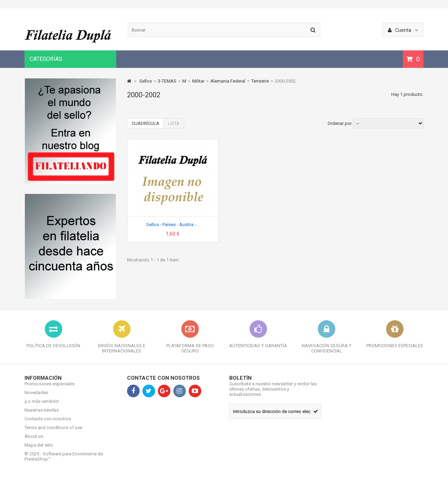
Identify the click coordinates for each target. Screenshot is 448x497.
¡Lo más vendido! (42, 407)
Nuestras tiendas (42, 415)
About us (34, 442)
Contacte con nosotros (48, 424)
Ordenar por (340, 123)
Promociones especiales (50, 389)
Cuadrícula (145, 123)
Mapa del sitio (39, 450)
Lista (174, 123)
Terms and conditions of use (53, 433)
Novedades (36, 398)
